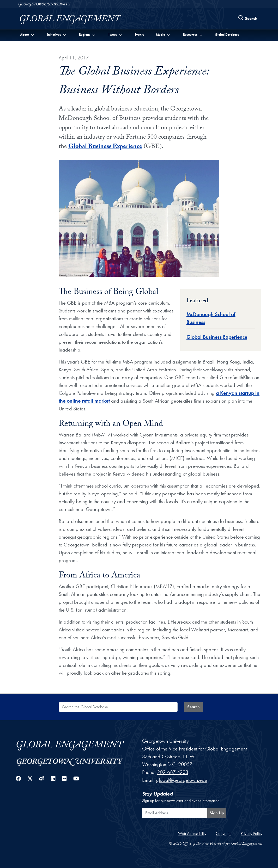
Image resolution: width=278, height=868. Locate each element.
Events (139, 35)
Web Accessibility (192, 833)
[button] (27, 34)
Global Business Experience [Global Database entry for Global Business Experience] (217, 337)
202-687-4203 (173, 772)
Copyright (223, 833)
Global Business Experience (105, 147)
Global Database (227, 35)
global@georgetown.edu (182, 780)
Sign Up (217, 813)
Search (194, 707)
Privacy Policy (252, 833)
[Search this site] (248, 19)
